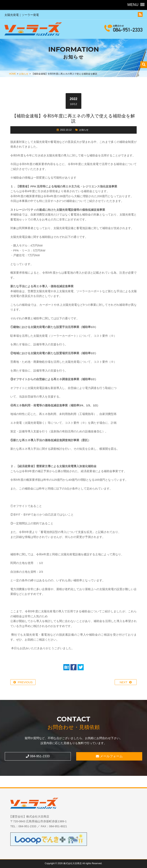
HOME (12, 74)
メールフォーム (109, 756)
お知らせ (24, 74)
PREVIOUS (25, 682)
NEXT (123, 682)
